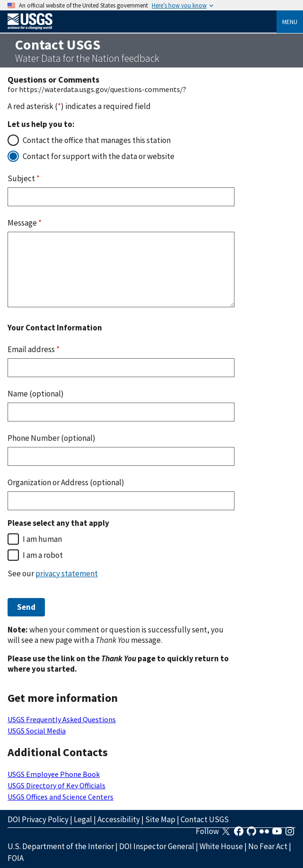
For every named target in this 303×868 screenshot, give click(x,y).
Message (25, 223)
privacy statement (67, 573)
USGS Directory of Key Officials (56, 785)
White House (221, 846)
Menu (290, 22)
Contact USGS (205, 819)
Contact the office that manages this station (97, 140)
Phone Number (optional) (52, 438)
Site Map (160, 819)
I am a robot (43, 555)
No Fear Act (268, 846)
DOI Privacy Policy (38, 819)
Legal (83, 819)
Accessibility (119, 819)
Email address (34, 349)
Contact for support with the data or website (99, 156)
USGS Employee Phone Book (54, 774)
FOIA (16, 858)
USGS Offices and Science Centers (61, 797)
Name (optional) (36, 394)
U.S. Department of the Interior (61, 846)
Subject (24, 178)
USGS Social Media (37, 731)
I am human (42, 539)
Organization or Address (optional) (66, 482)
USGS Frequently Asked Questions (62, 719)
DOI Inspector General (157, 846)
